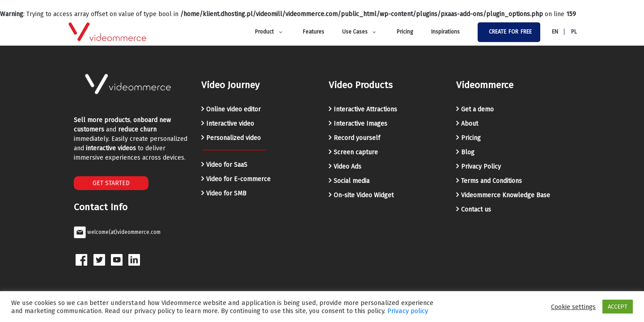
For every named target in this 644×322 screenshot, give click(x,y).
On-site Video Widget (364, 195)
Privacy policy (408, 311)
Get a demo (477, 109)
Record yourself (357, 138)
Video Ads (347, 167)
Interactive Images (360, 124)
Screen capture (356, 152)
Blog (468, 152)
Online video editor (233, 109)
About (470, 124)
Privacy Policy (481, 167)
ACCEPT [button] (618, 307)
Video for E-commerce (238, 179)
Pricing (471, 138)
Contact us (476, 210)
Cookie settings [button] (573, 307)
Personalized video (233, 138)
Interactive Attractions (365, 109)
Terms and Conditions (491, 181)
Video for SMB (226, 193)
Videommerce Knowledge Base (506, 195)
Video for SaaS (227, 165)
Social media (352, 181)
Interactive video (230, 124)
